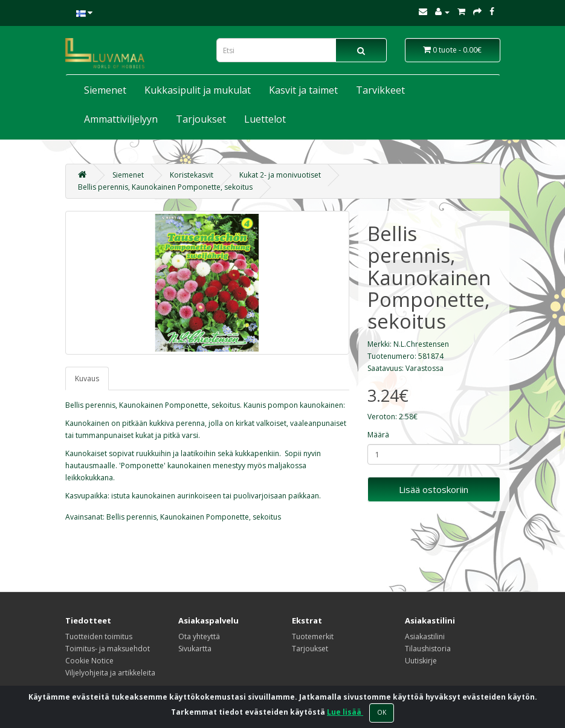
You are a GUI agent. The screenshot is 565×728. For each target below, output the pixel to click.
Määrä (378, 435)
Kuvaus (87, 378)
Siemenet (105, 90)
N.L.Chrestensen (421, 344)
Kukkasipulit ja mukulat (198, 90)
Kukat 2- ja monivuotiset (280, 175)
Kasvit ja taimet (303, 90)
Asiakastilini (425, 636)
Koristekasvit (192, 175)
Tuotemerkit (313, 636)
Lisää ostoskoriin (434, 489)
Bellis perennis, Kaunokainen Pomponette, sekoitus (165, 187)
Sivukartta (195, 649)
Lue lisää (345, 712)
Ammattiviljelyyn (121, 119)
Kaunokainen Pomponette (205, 517)
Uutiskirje (421, 661)
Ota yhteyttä (199, 636)
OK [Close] (382, 712)
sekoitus (267, 517)
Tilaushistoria (428, 649)
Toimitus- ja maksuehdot (108, 649)
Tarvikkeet (380, 90)
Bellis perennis (131, 517)
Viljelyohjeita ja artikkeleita (110, 673)
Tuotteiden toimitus (99, 636)
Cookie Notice (89, 661)
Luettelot (265, 119)
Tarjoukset (201, 119)
